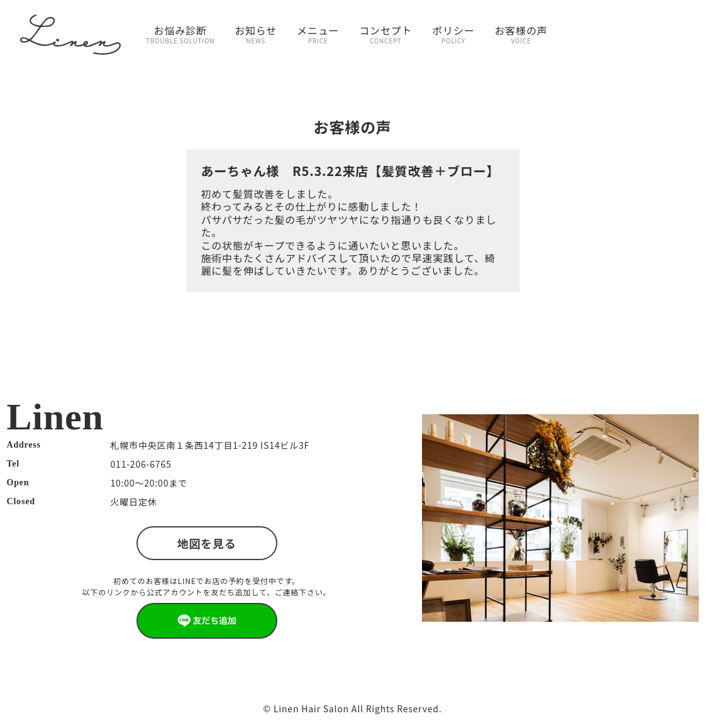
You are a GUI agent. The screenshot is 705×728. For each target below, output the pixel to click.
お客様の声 (521, 34)
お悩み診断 (180, 34)
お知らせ (256, 34)
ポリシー (453, 34)
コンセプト (386, 34)
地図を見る (207, 543)
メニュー (318, 34)
